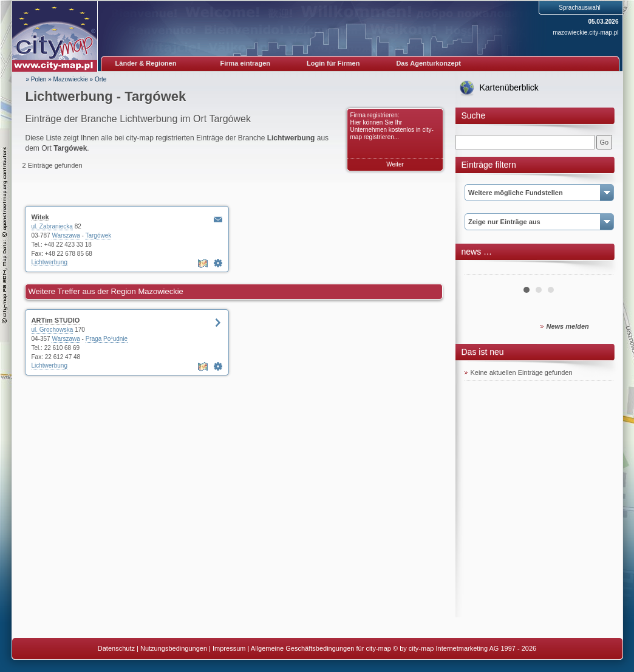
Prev (480, 270)
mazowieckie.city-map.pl (585, 33)
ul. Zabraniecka (52, 226)
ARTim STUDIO (56, 320)
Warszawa (66, 235)
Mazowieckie (71, 79)
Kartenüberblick (509, 87)
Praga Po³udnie (107, 339)
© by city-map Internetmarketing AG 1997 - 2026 (465, 648)
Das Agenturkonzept (428, 63)
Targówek (98, 235)
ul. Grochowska (53, 330)
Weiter (395, 164)
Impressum (229, 648)
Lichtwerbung (49, 262)
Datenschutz (116, 648)
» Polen (36, 79)
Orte (101, 79)
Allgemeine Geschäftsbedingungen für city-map (321, 648)
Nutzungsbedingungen (174, 648)
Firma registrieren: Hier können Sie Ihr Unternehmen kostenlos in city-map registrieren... (392, 126)
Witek (40, 217)
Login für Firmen (333, 63)
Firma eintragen (246, 63)
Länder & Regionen (146, 63)
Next (598, 270)
